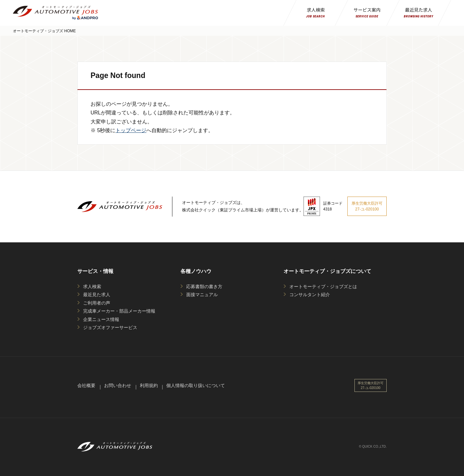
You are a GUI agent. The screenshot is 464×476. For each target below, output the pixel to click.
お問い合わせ (118, 385)
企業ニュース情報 (101, 319)
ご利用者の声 (97, 303)
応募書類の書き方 (204, 287)
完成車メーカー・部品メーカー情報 (119, 311)
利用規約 (149, 385)
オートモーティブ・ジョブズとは (323, 287)
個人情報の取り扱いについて (196, 385)
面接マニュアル (202, 295)
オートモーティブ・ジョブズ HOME (44, 31)
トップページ (131, 130)
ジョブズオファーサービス (110, 327)
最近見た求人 (97, 295)
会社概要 (86, 385)
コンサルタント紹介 (310, 295)
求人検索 (92, 287)
